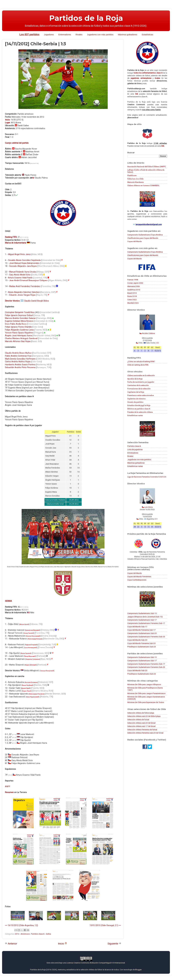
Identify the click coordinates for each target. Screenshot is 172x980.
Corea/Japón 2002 (135, 283)
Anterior (11, 944)
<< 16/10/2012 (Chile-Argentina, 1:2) (21, 925)
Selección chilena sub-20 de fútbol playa (144, 716)
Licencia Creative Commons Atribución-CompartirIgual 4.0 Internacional (96, 963)
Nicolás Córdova (148, 333)
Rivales (79, 35)
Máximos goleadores (128, 35)
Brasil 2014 (132, 293)
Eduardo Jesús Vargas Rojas (22, 295)
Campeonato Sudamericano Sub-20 (142, 633)
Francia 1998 (133, 280)
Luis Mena (149, 507)
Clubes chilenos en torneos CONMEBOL (143, 185)
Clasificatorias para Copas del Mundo (143, 238)
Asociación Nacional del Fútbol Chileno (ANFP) (147, 166)
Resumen (9, 792)
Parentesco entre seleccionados (141, 395)
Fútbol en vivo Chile (135, 179)
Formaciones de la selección (139, 389)
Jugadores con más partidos (100, 35)
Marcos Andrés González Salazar (20, 318)
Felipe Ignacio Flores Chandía (18, 327)
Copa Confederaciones (137, 580)
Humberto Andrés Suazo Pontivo (20, 365)
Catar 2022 (132, 300)
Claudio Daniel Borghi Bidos (36, 301)
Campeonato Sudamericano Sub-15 (142, 613)
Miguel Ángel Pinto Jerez (19, 254)
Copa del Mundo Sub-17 (137, 627)
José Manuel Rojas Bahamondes (24, 263)
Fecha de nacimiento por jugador (141, 382)
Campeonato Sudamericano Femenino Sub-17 (146, 623)
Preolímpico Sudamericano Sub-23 (142, 647)
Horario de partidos (135, 402)
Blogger (138, 970)
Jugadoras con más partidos (139, 459)
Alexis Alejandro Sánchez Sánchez (24, 292)
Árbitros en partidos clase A (139, 409)
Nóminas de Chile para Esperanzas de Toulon (146, 702)
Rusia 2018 (132, 296)
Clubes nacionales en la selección (141, 375)
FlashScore (132, 175)
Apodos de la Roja (135, 379)
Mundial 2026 (133, 303)
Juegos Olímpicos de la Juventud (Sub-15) (145, 617)
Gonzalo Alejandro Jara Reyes (23, 266)
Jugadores (49, 35)
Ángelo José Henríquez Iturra (18, 335)
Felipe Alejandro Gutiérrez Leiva (19, 330)
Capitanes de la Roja (136, 392)
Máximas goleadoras (136, 463)
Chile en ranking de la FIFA (138, 365)
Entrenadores (65, 35)
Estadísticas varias (135, 415)
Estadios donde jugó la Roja (139, 405)
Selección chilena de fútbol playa (141, 713)
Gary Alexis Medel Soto (20, 275)
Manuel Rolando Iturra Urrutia (23, 272)
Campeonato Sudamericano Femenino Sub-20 (146, 637)
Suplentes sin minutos (136, 399)
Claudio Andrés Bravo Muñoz (18, 353)
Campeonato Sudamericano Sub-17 (142, 620)
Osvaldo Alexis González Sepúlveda (24, 260)
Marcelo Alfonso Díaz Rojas (18, 341)
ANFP (8, 786)
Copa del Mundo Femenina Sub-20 (141, 643)
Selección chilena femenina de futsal (142, 730)
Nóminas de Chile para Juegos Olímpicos (144, 684)
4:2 (158, 343)
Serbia (48, 934)
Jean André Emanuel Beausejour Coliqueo (28, 280)
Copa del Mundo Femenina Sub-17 (141, 630)
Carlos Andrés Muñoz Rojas (18, 362)
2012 (17, 934)
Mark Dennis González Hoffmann (20, 359)
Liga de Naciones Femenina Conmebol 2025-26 (147, 477)
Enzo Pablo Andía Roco (16, 324)
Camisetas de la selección (138, 385)
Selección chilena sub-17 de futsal (141, 726)
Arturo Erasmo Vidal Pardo (20, 278)
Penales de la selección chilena (140, 412)
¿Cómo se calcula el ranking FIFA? (141, 361)
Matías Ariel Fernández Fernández (25, 286)
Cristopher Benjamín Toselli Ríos (20, 312)
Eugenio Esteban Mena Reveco (19, 321)
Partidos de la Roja (86, 18)
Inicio (62, 944)
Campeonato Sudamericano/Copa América (145, 235)
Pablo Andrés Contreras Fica (18, 356)
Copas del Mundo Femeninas (139, 576)
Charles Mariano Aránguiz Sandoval (21, 338)
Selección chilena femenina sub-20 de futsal (145, 733)
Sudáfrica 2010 (134, 290)
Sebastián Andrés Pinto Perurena (20, 367)
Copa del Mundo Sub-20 (137, 640)
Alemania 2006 (134, 286)
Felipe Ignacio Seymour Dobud (19, 315)
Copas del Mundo (135, 241)
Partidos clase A (38, 934)
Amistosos (25, 934)
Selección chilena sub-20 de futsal (141, 723)
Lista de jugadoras (135, 449)
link (137, 94)
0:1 (157, 519)
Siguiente (114, 944)
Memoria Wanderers (136, 182)
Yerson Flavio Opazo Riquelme (19, 333)
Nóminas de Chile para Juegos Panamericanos (146, 693)
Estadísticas (148, 35)
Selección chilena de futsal (138, 720)
